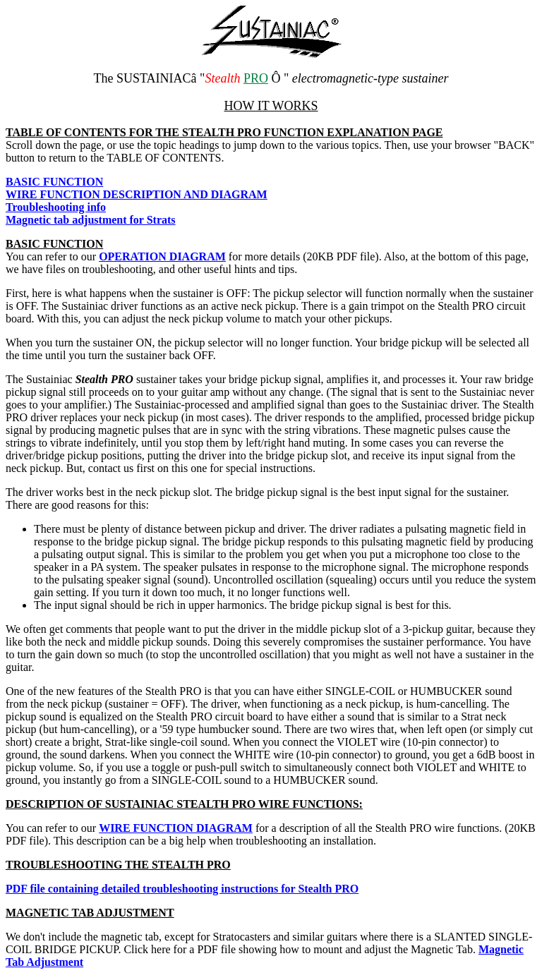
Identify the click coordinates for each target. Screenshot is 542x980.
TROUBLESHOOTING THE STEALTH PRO (118, 865)
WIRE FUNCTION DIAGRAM (176, 828)
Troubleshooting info (56, 207)
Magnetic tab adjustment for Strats (91, 220)
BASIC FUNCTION (54, 244)
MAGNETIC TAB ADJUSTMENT (90, 913)
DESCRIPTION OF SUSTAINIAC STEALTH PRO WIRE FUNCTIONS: (184, 804)
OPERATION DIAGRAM (162, 256)
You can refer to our (52, 828)
